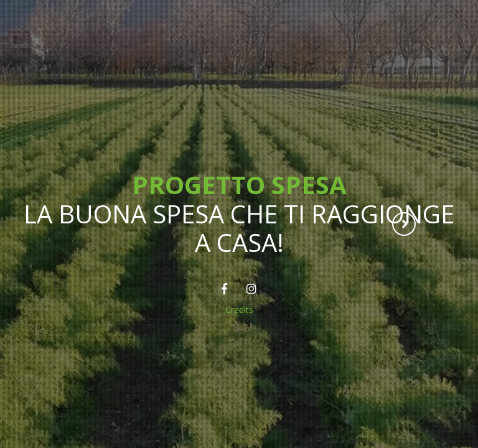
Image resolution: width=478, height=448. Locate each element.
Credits (239, 310)
